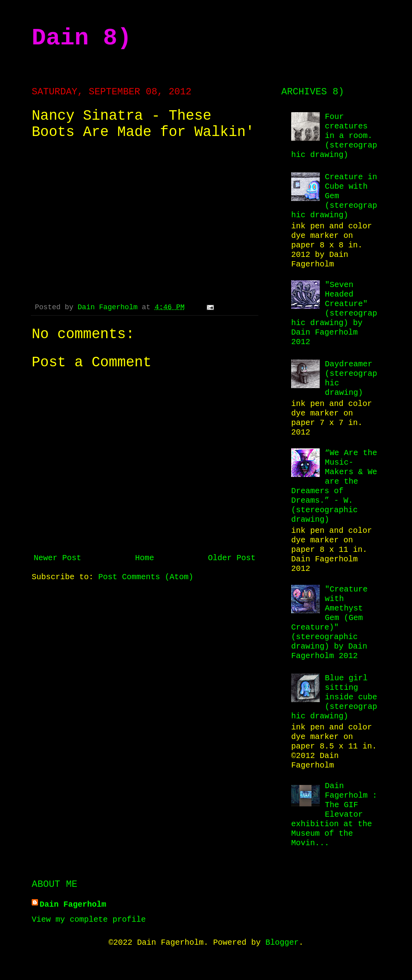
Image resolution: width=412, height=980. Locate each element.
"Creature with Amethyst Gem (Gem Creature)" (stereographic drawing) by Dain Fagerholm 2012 (329, 623)
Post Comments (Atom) (146, 577)
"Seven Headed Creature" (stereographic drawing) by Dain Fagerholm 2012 (334, 313)
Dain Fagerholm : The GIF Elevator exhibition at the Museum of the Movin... (334, 814)
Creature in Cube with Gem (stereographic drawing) (334, 196)
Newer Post (57, 558)
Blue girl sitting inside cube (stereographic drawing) (334, 697)
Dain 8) (82, 38)
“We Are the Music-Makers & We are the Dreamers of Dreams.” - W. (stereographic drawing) (334, 486)
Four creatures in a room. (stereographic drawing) (334, 136)
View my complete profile (89, 920)
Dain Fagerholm (110, 307)
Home (145, 558)
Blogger (282, 943)
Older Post (232, 558)
